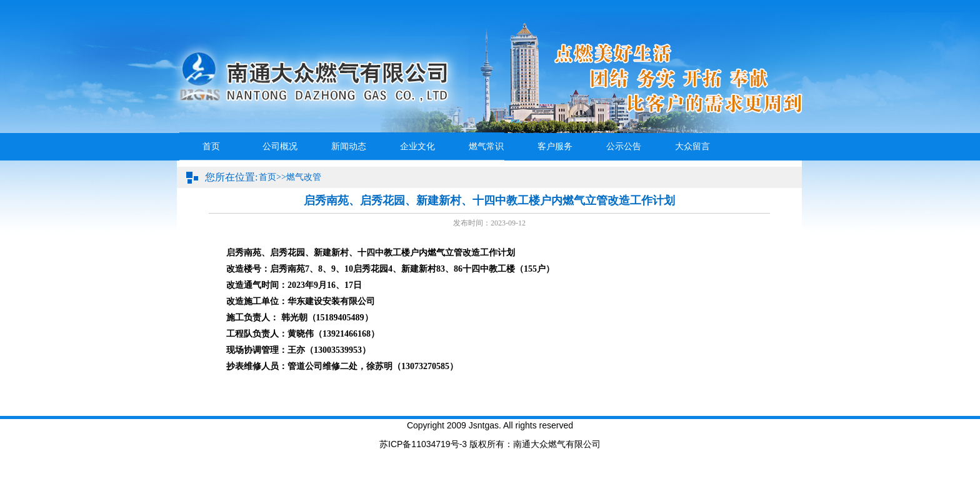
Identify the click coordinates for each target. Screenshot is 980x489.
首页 (211, 146)
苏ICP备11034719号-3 (423, 444)
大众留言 (692, 146)
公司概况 (280, 146)
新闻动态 (349, 146)
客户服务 (555, 146)
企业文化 (417, 146)
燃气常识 (486, 146)
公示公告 (624, 146)
